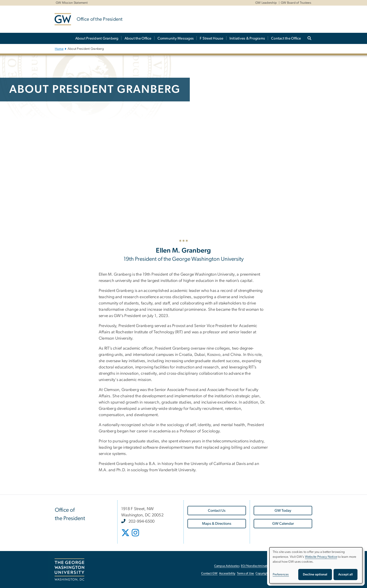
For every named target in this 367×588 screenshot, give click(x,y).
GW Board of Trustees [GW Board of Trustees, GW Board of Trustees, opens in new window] (296, 3)
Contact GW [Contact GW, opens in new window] (209, 573)
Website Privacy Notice (321, 557)
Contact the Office (286, 38)
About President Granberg (97, 38)
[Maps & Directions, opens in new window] (217, 524)
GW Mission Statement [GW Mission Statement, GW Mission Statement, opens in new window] (72, 3)
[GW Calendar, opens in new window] (283, 524)
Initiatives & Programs (247, 38)
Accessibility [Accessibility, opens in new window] (227, 573)
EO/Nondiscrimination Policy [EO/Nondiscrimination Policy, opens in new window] (260, 566)
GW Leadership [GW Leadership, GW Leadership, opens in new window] (266, 3)
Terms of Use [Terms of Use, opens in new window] (246, 573)
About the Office (138, 38)
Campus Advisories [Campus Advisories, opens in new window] (227, 566)
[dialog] (316, 565)
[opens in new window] (125, 535)
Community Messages (176, 38)
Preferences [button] (281, 575)
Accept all (346, 575)
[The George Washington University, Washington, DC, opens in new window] (69, 570)
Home (59, 49)
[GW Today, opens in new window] (283, 511)
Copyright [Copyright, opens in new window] (262, 573)
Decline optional (315, 575)
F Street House (212, 38)
